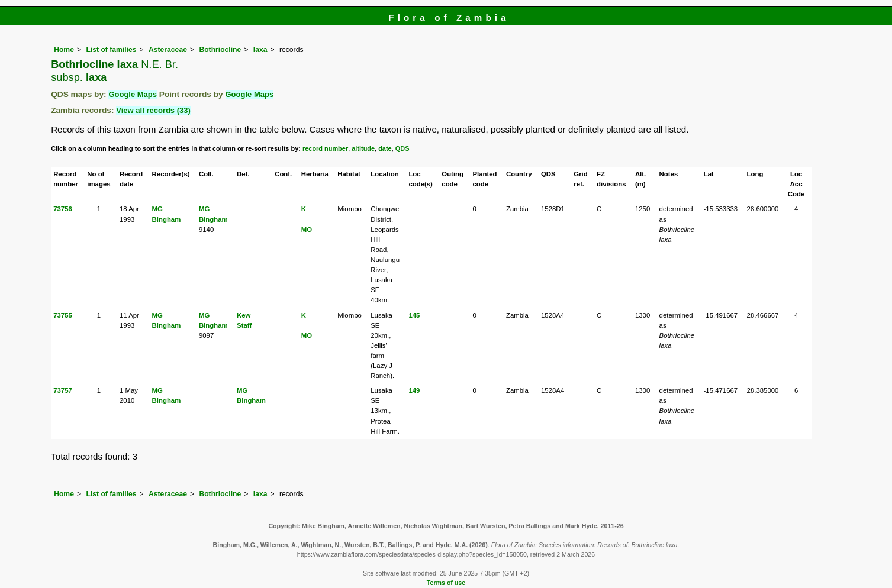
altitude (363, 148)
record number (325, 148)
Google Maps (133, 94)
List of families (111, 50)
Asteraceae (168, 50)
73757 (63, 390)
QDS (402, 148)
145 (414, 315)
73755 (63, 315)
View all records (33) (153, 110)
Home (64, 50)
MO (307, 230)
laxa (260, 50)
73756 (63, 209)
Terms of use (446, 583)
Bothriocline (220, 50)
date (385, 148)
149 (414, 390)
